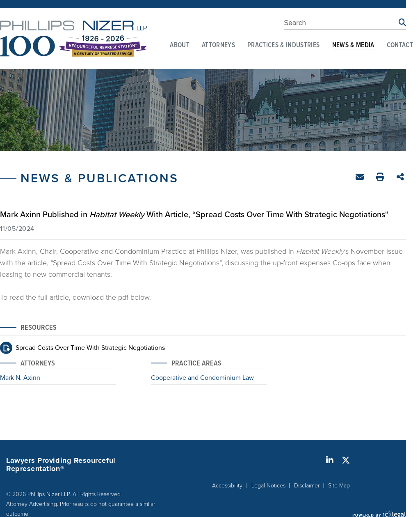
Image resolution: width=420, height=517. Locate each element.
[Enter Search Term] (341, 24)
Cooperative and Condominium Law (202, 378)
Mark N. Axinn (20, 378)
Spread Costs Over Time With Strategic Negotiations (90, 347)
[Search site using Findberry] (402, 23)
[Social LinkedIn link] (330, 460)
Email (361, 178)
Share (401, 178)
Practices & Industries (283, 46)
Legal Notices (268, 485)
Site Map (339, 485)
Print (381, 178)
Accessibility (227, 485)
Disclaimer (307, 485)
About (180, 46)
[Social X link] (346, 460)
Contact (400, 46)
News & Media (353, 46)
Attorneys (218, 46)
